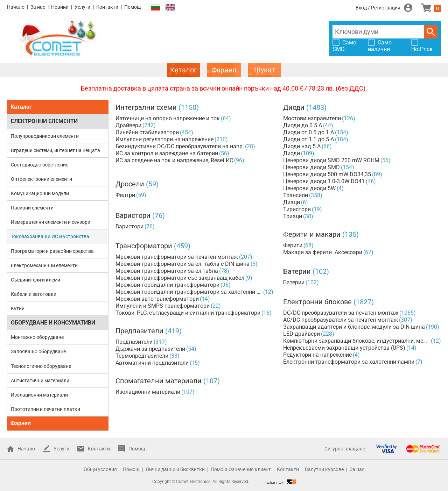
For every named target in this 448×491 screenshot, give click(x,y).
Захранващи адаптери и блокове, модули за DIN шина (354, 327)
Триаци (293, 216)
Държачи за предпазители (150, 349)
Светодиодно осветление (40, 165)
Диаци (292, 202)
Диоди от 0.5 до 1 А (309, 132)
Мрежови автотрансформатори (157, 299)
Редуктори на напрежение (317, 355)
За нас (38, 7)
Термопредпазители (142, 356)
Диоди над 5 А (302, 146)
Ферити (293, 245)
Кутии (18, 308)
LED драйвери (302, 334)
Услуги (82, 7)
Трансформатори (144, 246)
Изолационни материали (39, 395)
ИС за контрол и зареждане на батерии (167, 153)
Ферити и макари (312, 234)
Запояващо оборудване (38, 351)
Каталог (21, 107)
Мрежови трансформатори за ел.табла (167, 271)
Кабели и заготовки (34, 294)
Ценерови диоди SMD (311, 167)
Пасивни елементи (32, 208)
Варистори (133, 215)
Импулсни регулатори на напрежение (164, 139)
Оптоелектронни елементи (41, 179)
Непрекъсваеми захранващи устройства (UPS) (344, 348)
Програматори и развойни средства (52, 251)
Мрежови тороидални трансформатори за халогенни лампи (189, 292)
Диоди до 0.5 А (303, 125)
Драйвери (128, 125)
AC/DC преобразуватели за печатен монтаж (341, 320)
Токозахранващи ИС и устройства (50, 236)
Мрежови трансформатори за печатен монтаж (177, 257)
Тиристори (297, 209)
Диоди (294, 107)
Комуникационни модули (40, 193)
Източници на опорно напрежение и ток (168, 118)
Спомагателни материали (159, 381)
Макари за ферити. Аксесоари (323, 252)
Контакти (107, 7)
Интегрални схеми (146, 107)
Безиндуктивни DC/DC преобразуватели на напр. (180, 146)
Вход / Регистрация (378, 8)
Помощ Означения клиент (241, 469)
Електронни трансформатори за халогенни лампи (349, 362)
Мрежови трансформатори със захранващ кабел (180, 278)
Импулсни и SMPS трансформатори (163, 306)
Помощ (133, 7)
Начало (16, 7)
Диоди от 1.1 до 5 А (309, 139)
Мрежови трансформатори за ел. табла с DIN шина (183, 264)
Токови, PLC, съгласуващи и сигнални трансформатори (188, 313)
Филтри (125, 195)
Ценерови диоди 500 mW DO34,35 (327, 174)
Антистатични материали (40, 380)
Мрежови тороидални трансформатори (167, 285)
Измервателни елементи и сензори (51, 222)
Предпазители (139, 331)
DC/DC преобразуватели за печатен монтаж (341, 313)
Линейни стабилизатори (147, 132)
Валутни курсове (324, 469)
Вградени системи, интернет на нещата (55, 150)
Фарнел (21, 423)
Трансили (296, 195)
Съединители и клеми (36, 280)
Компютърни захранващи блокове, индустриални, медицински (356, 341)
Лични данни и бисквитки (175, 469)
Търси (431, 32)
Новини (60, 7)
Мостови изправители (312, 118)
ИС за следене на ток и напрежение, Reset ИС (174, 160)
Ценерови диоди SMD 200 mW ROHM (331, 160)
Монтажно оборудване (37, 337)
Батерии (297, 271)
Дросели (130, 184)
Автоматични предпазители (152, 363)
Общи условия (100, 469)
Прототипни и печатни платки (45, 409)
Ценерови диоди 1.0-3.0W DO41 (324, 181)
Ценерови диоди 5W (309, 188)
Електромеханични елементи (44, 265)
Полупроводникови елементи (45, 136)
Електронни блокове (317, 302)
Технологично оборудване (41, 366)
